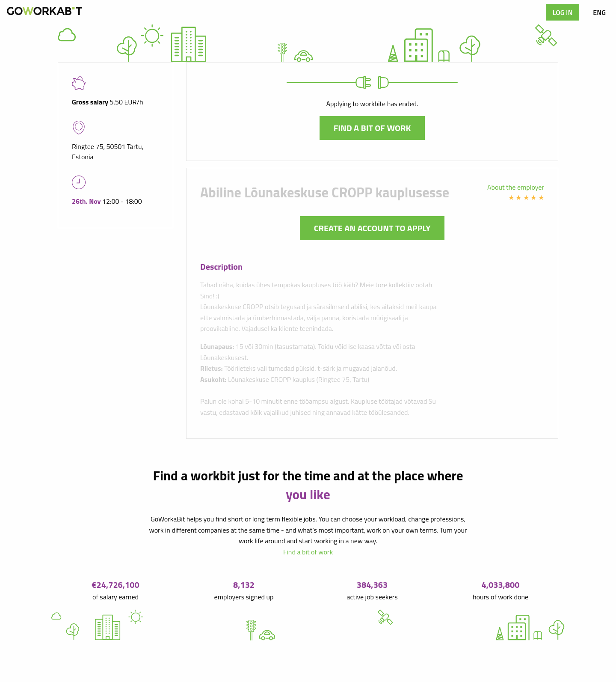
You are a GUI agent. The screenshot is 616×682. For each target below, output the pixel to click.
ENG (599, 12)
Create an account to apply (372, 228)
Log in (563, 12)
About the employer (516, 187)
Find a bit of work (372, 128)
